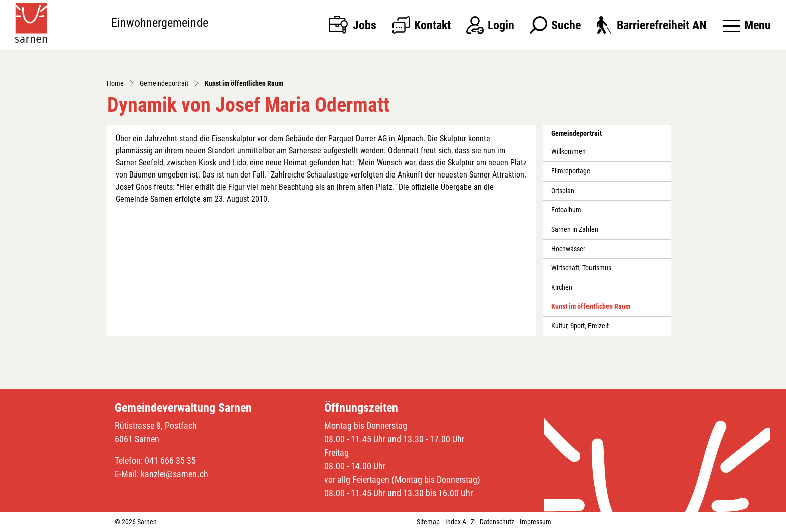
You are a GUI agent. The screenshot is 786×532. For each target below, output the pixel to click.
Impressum (536, 522)
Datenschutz (497, 522)
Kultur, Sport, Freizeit (580, 326)
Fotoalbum (566, 210)
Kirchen (562, 288)
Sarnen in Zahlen (575, 229)
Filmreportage (571, 171)
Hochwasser (568, 249)
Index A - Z (460, 522)
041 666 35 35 (170, 461)
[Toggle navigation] (747, 25)
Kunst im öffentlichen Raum (591, 309)
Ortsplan (563, 191)
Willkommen (569, 152)
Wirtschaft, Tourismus (581, 268)
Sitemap (428, 522)
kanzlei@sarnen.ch (174, 474)
